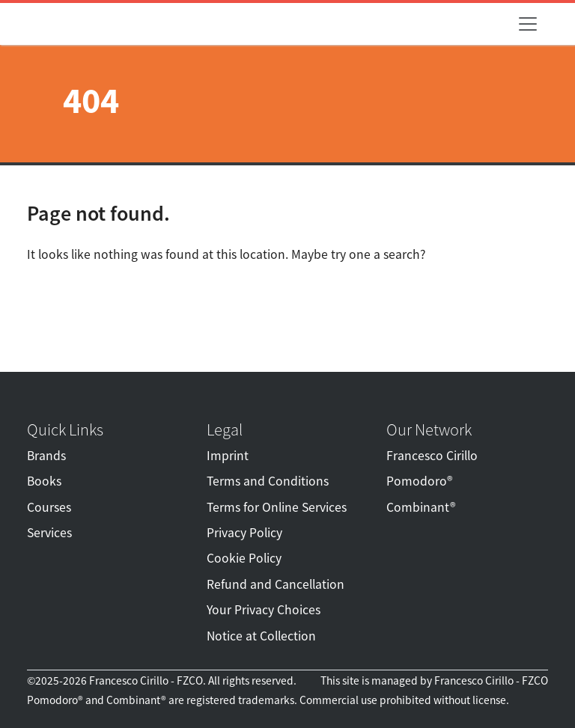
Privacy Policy (244, 533)
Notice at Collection (261, 636)
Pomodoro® (419, 481)
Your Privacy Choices (264, 610)
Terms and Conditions (268, 481)
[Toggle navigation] (528, 24)
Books (44, 481)
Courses (49, 507)
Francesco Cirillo (432, 456)
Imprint (228, 456)
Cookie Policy (244, 558)
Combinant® (421, 507)
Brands (46, 456)
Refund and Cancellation (276, 584)
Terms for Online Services (277, 507)
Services (49, 533)
